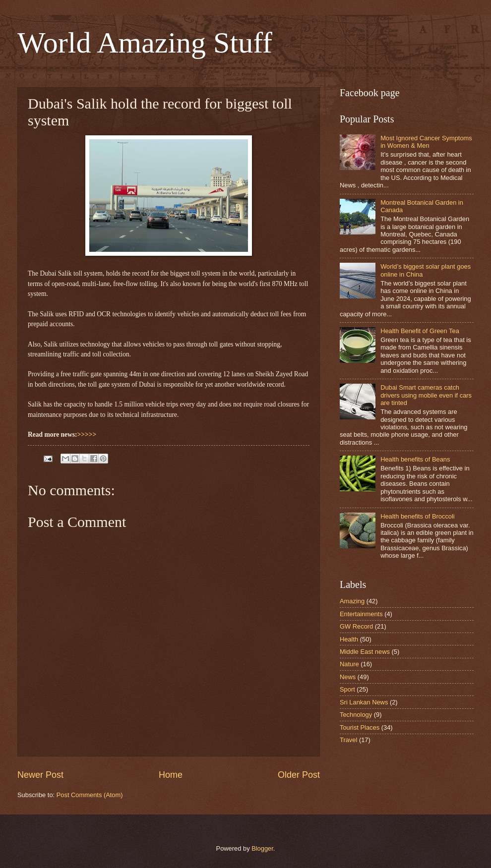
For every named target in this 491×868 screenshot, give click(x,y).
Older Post (299, 775)
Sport (347, 689)
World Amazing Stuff (145, 43)
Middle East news (365, 652)
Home (171, 775)
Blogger (262, 848)
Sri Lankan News (364, 702)
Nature (349, 664)
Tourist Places (360, 727)
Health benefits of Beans (415, 459)
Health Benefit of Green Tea (420, 331)
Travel (348, 740)
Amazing (352, 601)
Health (349, 639)
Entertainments (361, 614)
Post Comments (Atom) (90, 795)
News (348, 677)
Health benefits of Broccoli (418, 516)
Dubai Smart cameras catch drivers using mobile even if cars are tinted (426, 395)
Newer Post (40, 775)
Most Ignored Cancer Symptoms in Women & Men (426, 142)
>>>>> (87, 434)
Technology (356, 715)
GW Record (356, 626)
